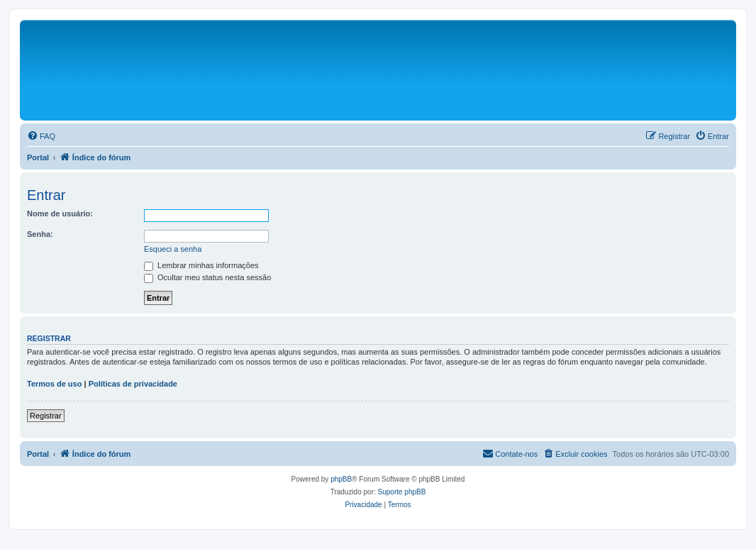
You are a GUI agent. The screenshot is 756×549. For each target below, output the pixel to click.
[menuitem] (41, 136)
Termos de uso (54, 384)
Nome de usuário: (60, 213)
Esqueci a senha (173, 249)
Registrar (46, 416)
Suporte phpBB (402, 492)
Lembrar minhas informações (201, 265)
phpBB (341, 479)
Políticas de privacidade (133, 384)
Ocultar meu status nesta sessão (207, 277)
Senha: (40, 234)
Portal (38, 157)
